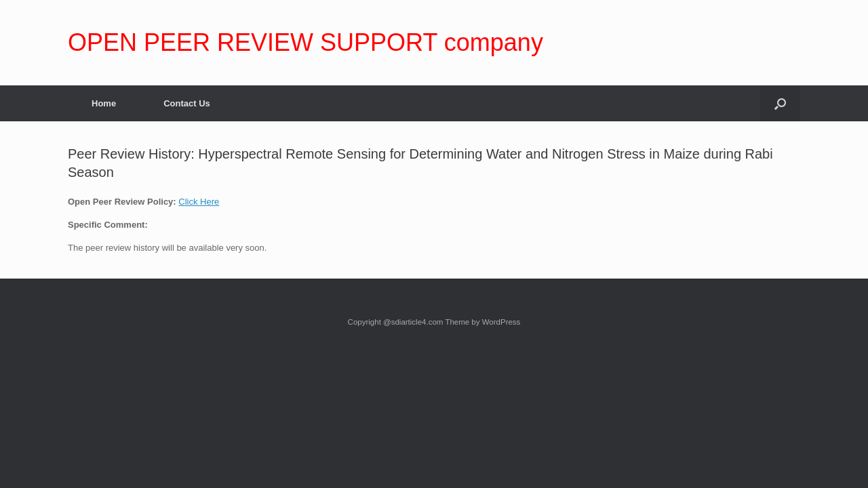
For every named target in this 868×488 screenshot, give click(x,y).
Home (104, 103)
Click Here (199, 202)
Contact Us (187, 103)
